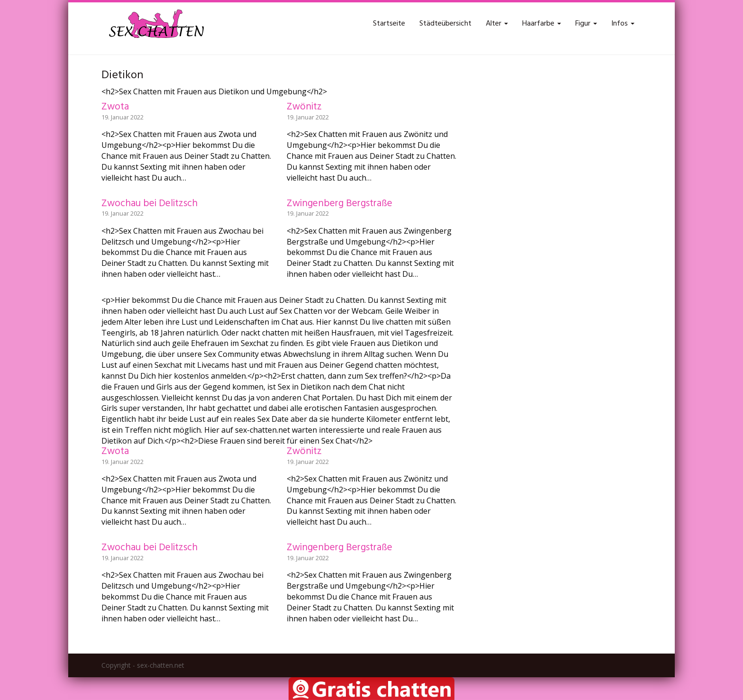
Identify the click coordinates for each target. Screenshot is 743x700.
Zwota (115, 107)
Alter (497, 24)
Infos (623, 24)
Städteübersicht (445, 24)
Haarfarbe (542, 24)
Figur (586, 24)
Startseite (389, 24)
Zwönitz (304, 107)
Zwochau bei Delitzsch (150, 204)
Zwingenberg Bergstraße (340, 204)
